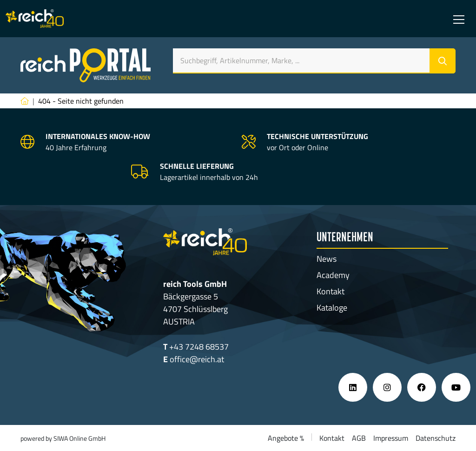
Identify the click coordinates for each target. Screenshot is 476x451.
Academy (333, 275)
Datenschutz (436, 438)
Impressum (391, 438)
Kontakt (331, 291)
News (327, 259)
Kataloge (332, 308)
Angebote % (286, 438)
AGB (359, 438)
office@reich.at (197, 359)
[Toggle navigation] (459, 19)
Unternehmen (345, 238)
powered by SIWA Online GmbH (63, 438)
